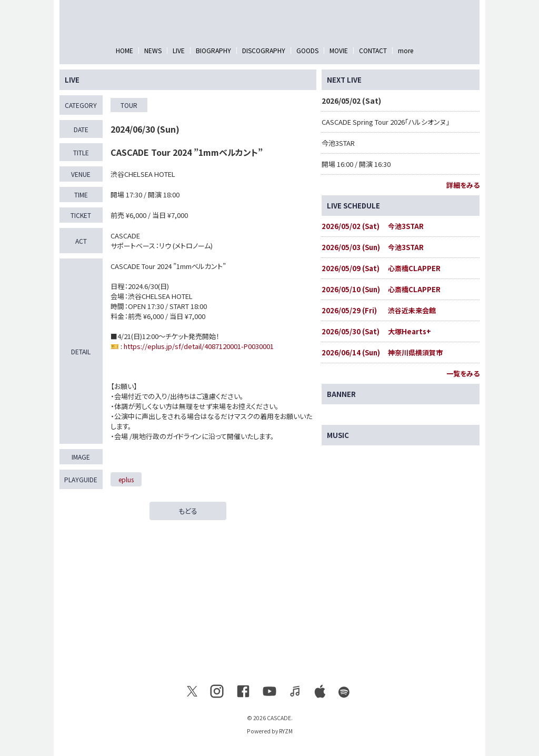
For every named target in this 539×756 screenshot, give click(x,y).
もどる (188, 511)
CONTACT (373, 50)
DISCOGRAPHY (264, 50)
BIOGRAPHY (213, 50)
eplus (126, 479)
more (406, 50)
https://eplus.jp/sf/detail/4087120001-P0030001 (199, 346)
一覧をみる (463, 374)
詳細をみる (463, 185)
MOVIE (339, 50)
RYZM (286, 731)
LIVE (179, 50)
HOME (124, 50)
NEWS (153, 50)
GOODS (307, 50)
